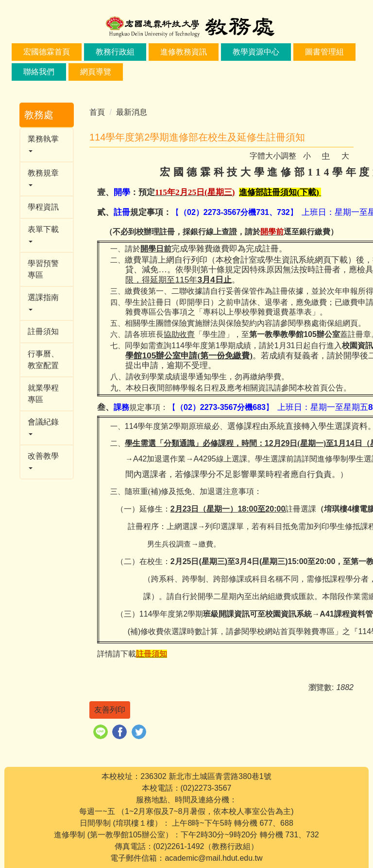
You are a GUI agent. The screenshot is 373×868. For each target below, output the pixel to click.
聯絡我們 (39, 72)
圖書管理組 (324, 52)
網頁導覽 (96, 72)
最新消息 (132, 112)
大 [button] (345, 156)
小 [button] (307, 156)
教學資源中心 (256, 52)
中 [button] (326, 156)
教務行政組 (115, 52)
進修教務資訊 (184, 52)
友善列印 (110, 710)
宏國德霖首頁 (47, 52)
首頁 (97, 112)
